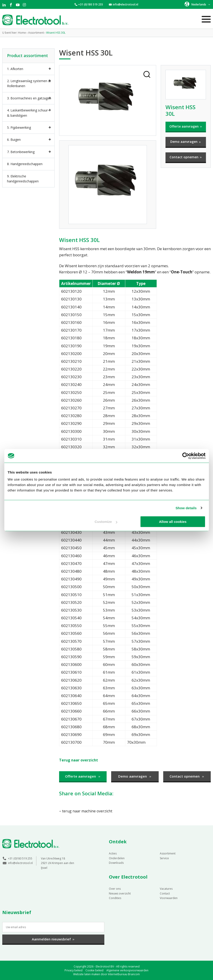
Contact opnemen (186, 157)
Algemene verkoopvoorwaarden (127, 970)
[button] (198, 4)
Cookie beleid (94, 970)
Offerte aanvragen (186, 126)
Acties (113, 853)
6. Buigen (14, 140)
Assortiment (168, 853)
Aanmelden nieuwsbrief (53, 939)
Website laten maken (87, 974)
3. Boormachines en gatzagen (29, 98)
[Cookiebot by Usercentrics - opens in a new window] (186, 456)
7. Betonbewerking (21, 152)
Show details (186, 508)
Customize (106, 522)
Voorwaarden (169, 898)
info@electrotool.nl (125, 4)
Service (164, 858)
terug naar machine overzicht (87, 811)
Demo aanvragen (186, 142)
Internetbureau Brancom (124, 974)
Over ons (115, 888)
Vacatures (166, 888)
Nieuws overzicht (120, 893)
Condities (115, 898)
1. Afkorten (15, 69)
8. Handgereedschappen (25, 164)
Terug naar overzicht (79, 760)
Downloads (116, 863)
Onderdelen (117, 858)
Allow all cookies (173, 522)
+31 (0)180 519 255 (91, 4)
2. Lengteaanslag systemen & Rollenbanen (29, 83)
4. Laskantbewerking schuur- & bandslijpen (28, 113)
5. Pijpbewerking (19, 127)
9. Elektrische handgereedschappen (23, 179)
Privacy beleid (74, 970)
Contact (165, 893)
